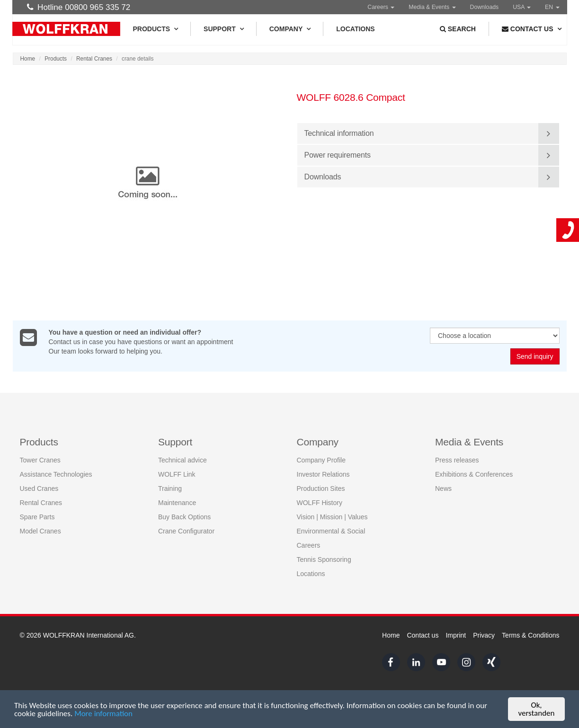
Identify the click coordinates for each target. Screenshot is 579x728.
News (443, 488)
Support (223, 29)
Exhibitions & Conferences (474, 474)
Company (290, 29)
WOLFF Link (177, 474)
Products (156, 29)
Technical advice (183, 460)
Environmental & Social (331, 531)
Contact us (423, 635)
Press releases (457, 460)
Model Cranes (40, 531)
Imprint (456, 635)
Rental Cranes (94, 59)
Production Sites (321, 488)
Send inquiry (535, 357)
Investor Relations (323, 474)
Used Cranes (39, 488)
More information (103, 714)
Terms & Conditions (530, 635)
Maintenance (177, 503)
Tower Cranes (40, 460)
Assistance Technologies (56, 474)
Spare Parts (37, 517)
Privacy (484, 635)
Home (28, 59)
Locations (355, 29)
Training (170, 488)
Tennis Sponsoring (324, 559)
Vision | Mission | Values (332, 517)
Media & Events (432, 7)
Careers (381, 7)
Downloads (485, 7)
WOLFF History (320, 503)
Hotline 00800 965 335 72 (79, 7)
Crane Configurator (186, 531)
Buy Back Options (184, 517)
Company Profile (321, 460)
